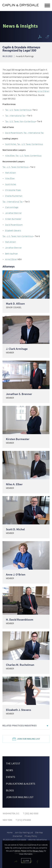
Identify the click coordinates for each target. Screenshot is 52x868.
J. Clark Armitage (17, 349)
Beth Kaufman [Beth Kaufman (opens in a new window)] (12, 253)
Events (11, 777)
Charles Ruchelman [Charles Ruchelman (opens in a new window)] (14, 196)
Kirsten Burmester (18, 439)
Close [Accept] (26, 861)
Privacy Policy (31, 836)
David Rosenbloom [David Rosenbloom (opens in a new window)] (14, 133)
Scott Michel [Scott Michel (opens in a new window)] (11, 144)
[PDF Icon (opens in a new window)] (40, 37)
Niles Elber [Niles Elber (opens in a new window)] (10, 156)
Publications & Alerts (21, 784)
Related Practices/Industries (20, 726)
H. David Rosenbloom (20, 620)
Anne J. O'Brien (16, 574)
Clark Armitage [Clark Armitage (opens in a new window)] (12, 207)
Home (10, 832)
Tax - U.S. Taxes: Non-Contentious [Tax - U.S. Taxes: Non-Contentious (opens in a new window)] (20, 121)
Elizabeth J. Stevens (19, 710)
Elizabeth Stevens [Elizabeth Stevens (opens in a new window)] (13, 230)
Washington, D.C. (11, 814)
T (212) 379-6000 (23, 820)
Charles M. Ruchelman (20, 665)
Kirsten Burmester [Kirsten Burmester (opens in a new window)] (13, 219)
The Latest (13, 763)
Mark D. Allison (15, 304)
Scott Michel (11, 184)
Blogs (10, 790)
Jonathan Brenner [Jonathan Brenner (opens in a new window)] (13, 213)
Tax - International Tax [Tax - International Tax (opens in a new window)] (15, 116)
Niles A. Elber (14, 484)
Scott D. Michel (15, 529)
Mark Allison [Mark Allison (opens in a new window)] (11, 173)
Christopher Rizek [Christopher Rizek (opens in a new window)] (13, 190)
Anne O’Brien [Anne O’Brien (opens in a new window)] (11, 259)
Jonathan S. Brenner (19, 394)
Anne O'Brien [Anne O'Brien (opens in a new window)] (43, 91)
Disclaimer (18, 836)
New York (8, 820)
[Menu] (47, 6)
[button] (47, 37)
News (9, 770)
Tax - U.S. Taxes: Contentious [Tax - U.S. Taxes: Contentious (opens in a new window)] (18, 110)
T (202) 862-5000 (30, 814)
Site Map (39, 832)
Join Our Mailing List (29, 739)
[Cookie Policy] (26, 854)
